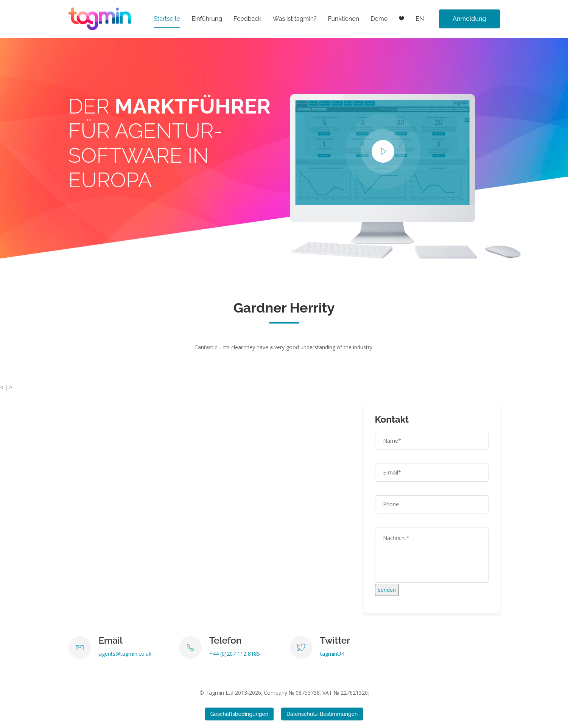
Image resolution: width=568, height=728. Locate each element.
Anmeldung (469, 19)
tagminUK (332, 654)
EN (420, 19)
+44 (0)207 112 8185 (235, 654)
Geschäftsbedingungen (239, 714)
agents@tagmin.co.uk (125, 654)
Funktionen (343, 19)
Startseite (167, 19)
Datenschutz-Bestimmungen (322, 714)
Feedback (247, 19)
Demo (379, 19)
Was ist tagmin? (295, 19)
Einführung (207, 19)
